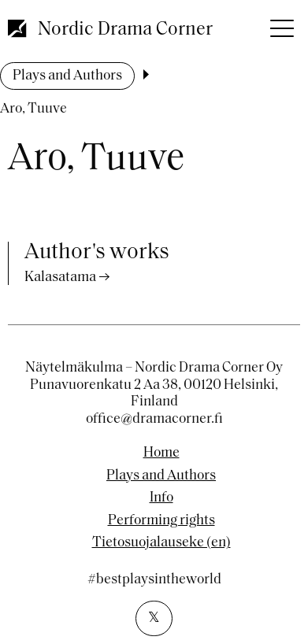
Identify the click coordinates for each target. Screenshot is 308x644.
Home (161, 453)
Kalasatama (60, 278)
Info (161, 498)
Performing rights (161, 521)
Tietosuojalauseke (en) (161, 543)
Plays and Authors (67, 76)
